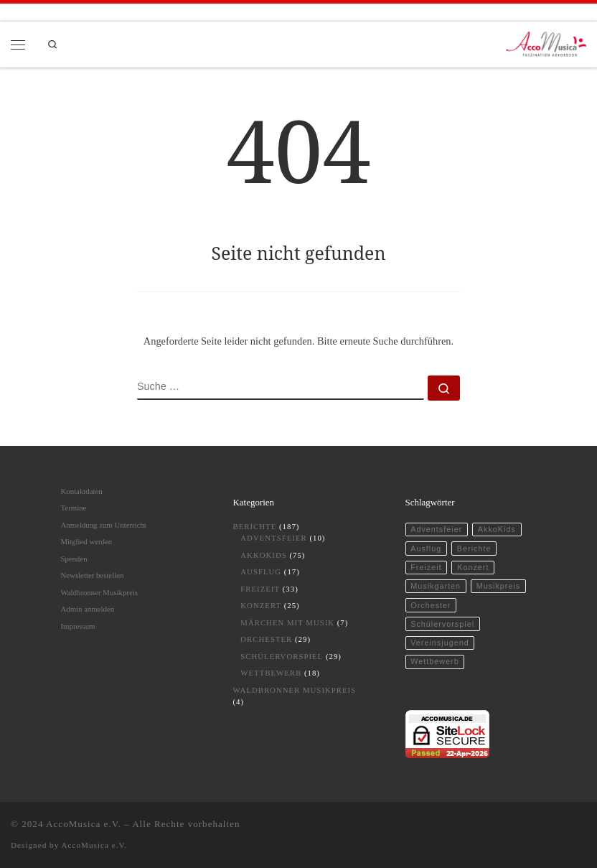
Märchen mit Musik (287, 622)
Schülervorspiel (282, 656)
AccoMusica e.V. (84, 824)
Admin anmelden (88, 609)
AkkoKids (263, 555)
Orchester (266, 639)
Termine (74, 508)
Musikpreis (499, 586)
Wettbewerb (271, 673)
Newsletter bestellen (93, 575)
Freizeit (260, 589)
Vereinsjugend (439, 643)
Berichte (255, 526)
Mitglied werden (87, 541)
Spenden (74, 559)
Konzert (261, 605)
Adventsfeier (273, 538)
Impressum (78, 626)
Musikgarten (436, 586)
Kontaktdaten (82, 491)
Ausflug (261, 571)
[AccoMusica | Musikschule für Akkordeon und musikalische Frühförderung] (546, 42)
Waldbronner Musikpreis (99, 592)
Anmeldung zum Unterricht (104, 525)
